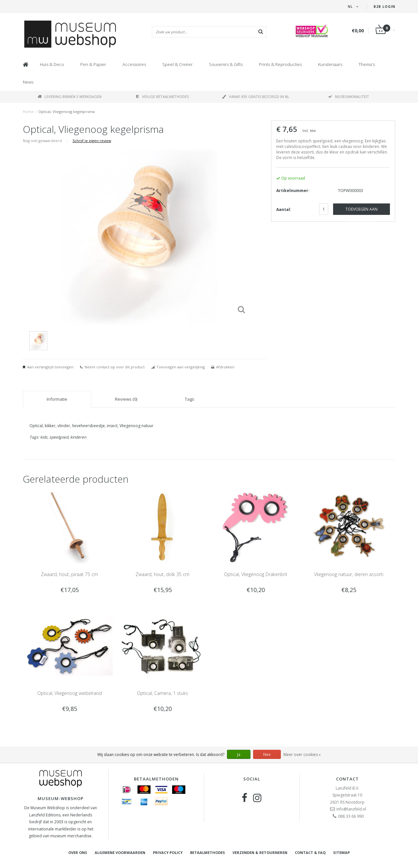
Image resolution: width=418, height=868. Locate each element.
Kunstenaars (330, 64)
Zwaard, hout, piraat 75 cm (69, 574)
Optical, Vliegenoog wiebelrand (70, 693)
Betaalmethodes (208, 852)
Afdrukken (225, 367)
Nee (267, 755)
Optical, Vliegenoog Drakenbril (256, 574)
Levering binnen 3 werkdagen (70, 96)
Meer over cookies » (302, 755)
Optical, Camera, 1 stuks (162, 693)
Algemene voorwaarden (120, 852)
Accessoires (134, 64)
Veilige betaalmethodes (162, 96)
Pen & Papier (93, 64)
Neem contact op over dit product (115, 367)
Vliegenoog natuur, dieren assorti (349, 574)
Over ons (78, 852)
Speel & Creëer (177, 64)
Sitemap (341, 852)
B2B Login (384, 7)
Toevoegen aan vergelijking (181, 367)
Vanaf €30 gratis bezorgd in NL (256, 96)
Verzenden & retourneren (260, 852)
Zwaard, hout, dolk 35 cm (162, 574)
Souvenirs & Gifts (226, 64)
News (28, 82)
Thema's (367, 64)
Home (28, 112)
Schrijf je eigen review (92, 141)
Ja (239, 755)
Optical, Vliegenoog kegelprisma (66, 112)
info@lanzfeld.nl (351, 809)
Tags (190, 399)
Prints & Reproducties (280, 64)
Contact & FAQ (310, 852)
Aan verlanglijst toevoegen (50, 367)
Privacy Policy (168, 852)
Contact (347, 779)
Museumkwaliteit (349, 96)
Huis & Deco (52, 64)
